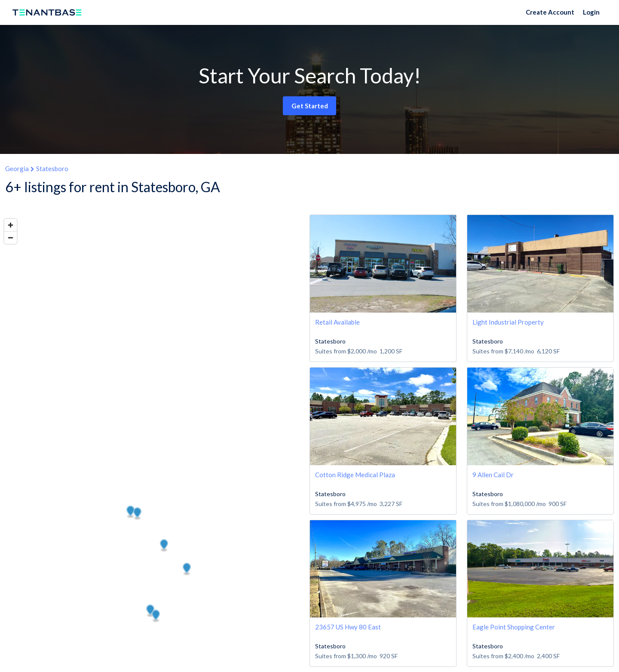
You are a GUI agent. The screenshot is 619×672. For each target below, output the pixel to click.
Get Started (310, 106)
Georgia (17, 169)
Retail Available (337, 322)
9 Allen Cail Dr (493, 475)
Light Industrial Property (508, 322)
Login (591, 12)
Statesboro (52, 169)
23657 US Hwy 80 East (348, 627)
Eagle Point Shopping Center (514, 627)
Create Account (550, 12)
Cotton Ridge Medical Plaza (355, 475)
